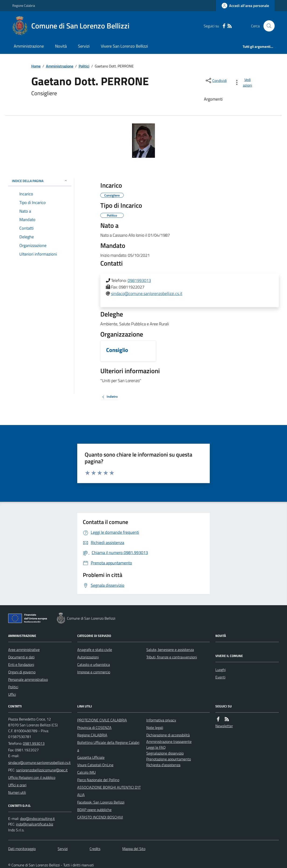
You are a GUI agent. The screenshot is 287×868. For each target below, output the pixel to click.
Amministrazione (29, 46)
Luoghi (220, 670)
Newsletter (224, 726)
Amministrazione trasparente (169, 741)
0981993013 (139, 280)
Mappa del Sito (134, 849)
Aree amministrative (24, 650)
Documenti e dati (21, 657)
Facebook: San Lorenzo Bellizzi (101, 802)
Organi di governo (22, 672)
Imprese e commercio (94, 672)
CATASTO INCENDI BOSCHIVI (100, 817)
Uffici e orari (17, 785)
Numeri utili (17, 792)
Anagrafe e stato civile (95, 650)
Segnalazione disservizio (165, 753)
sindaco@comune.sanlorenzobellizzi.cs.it (147, 293)
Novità (61, 46)
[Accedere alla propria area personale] (245, 6)
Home (36, 66)
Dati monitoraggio (22, 849)
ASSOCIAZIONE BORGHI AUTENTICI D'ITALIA (109, 791)
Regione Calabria (24, 5)
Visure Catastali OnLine (95, 765)
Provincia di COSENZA (94, 727)
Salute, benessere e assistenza (170, 650)
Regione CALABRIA (92, 735)
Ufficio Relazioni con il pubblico (32, 777)
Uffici (12, 694)
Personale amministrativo (28, 679)
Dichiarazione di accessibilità (168, 735)
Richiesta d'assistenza (163, 765)
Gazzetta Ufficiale (91, 757)
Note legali (155, 727)
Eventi (220, 677)
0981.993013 (34, 743)
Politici (84, 66)
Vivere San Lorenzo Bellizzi (124, 46)
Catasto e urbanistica (94, 664)
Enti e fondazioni (21, 664)
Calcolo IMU (86, 772)
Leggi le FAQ (156, 747)
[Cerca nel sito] (267, 26)
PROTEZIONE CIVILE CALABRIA (102, 720)
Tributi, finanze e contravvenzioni (172, 657)
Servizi (84, 46)
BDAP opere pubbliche (94, 810)
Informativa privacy (161, 720)
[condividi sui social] (216, 81)
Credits (95, 849)
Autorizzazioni (88, 657)
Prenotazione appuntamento (169, 759)
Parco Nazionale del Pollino (98, 780)
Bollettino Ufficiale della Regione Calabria (108, 746)
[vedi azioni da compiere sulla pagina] (244, 82)
